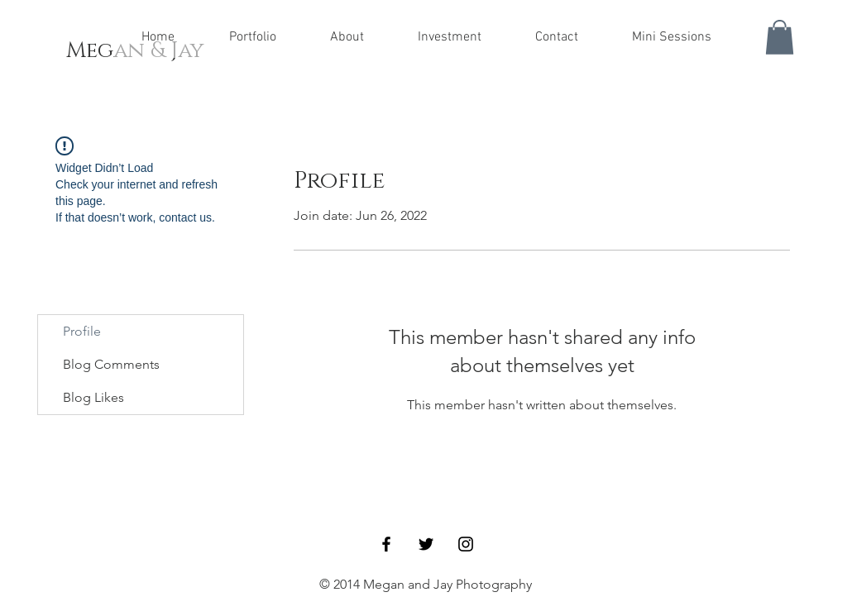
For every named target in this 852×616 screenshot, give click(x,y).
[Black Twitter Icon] (426, 544)
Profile (82, 331)
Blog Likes (93, 397)
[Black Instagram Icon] (466, 544)
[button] (780, 37)
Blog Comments (111, 364)
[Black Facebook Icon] (386, 544)
